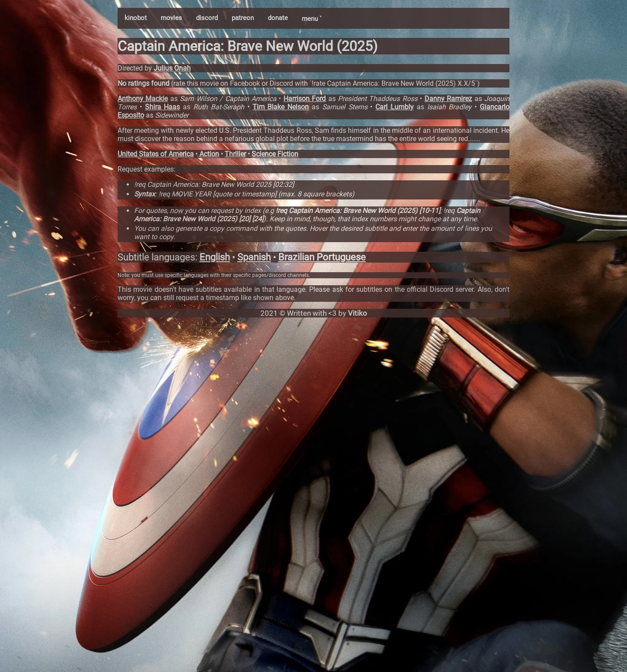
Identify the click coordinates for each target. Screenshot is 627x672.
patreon (243, 18)
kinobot (136, 18)
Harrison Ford (305, 99)
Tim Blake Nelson (281, 107)
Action (209, 154)
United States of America (156, 154)
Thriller (235, 154)
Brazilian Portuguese (322, 257)
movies (171, 18)
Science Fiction (275, 154)
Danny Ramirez (448, 99)
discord (207, 18)
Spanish (254, 257)
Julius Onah (172, 68)
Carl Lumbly (394, 107)
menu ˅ (312, 19)
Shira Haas (163, 107)
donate (278, 18)
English (215, 257)
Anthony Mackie (143, 99)
